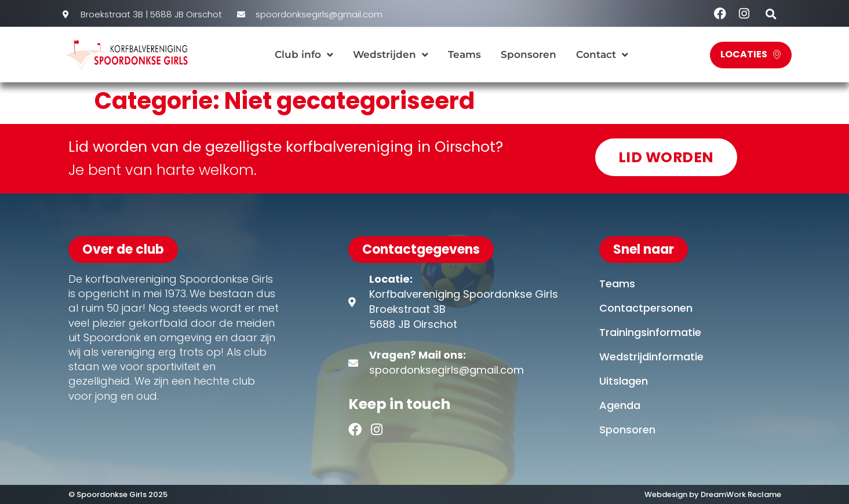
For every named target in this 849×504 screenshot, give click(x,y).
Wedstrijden (391, 55)
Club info (304, 55)
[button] (771, 14)
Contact (602, 55)
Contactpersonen (646, 308)
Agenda (620, 405)
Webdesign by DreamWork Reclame (713, 494)
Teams (464, 54)
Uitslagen (624, 381)
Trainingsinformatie (650, 332)
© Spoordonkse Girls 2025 (119, 494)
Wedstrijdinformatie (651, 357)
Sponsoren (529, 54)
